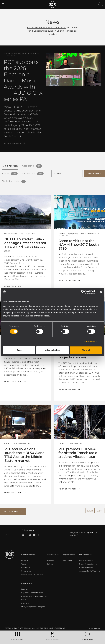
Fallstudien (67, 559)
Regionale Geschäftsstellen (32, 591)
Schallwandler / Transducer (32, 573)
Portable (25, 559)
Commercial (26, 569)
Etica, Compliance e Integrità (33, 605)
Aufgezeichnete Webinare (90, 569)
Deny (19, 350)
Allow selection (52, 350)
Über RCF (25, 602)
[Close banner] (101, 292)
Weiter (100, 509)
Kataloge (51, 559)
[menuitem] (94, 627)
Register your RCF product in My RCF (84, 532)
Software (51, 562)
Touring (24, 562)
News (24, 598)
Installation (26, 566)
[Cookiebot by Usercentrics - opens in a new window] (83, 292)
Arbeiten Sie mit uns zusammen (34, 595)
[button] (13, 510)
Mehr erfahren (12, 143)
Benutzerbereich (86, 559)
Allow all (86, 350)
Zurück (90, 509)
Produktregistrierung (88, 562)
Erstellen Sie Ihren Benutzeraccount (47, 28)
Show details (90, 341)
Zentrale (25, 588)
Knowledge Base (86, 566)
